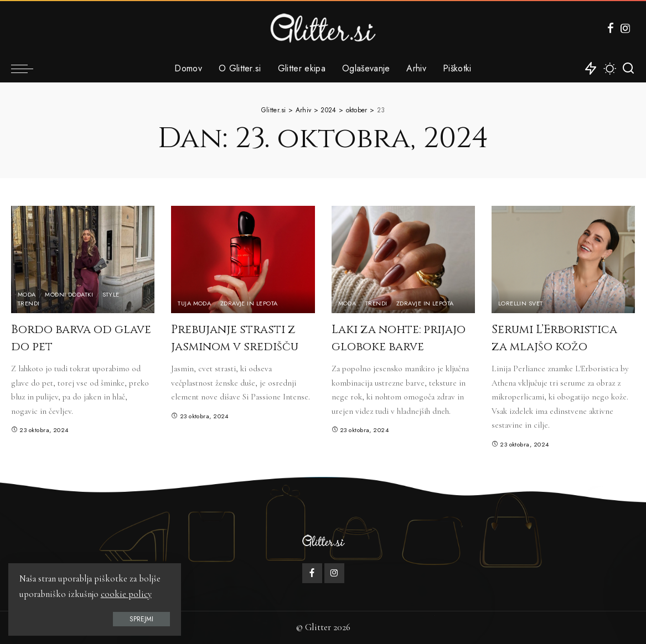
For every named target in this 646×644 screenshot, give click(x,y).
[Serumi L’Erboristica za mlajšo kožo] (563, 259)
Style (111, 295)
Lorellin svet (521, 303)
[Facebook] (611, 28)
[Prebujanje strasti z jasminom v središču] (243, 259)
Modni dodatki (69, 295)
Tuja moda (194, 303)
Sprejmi (135, 619)
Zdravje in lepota (249, 303)
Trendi (29, 303)
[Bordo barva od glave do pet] (83, 259)
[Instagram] (626, 28)
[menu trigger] (28, 69)
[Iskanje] (628, 69)
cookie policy (126, 594)
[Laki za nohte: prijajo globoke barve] (403, 259)
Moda (27, 295)
